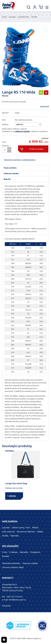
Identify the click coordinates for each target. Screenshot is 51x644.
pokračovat (45, 106)
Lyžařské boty (24, 17)
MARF (24, 638)
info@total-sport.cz (17, 600)
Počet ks (5, 146)
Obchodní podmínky (11, 563)
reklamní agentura (34, 638)
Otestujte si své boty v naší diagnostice (20, 160)
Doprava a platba (30, 563)
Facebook (6, 606)
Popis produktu (10, 168)
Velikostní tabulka (11, 173)
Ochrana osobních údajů (13, 567)
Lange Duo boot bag (16, 483)
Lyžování (12, 17)
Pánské (34, 17)
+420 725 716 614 (14, 597)
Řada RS (7, 179)
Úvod (4, 17)
